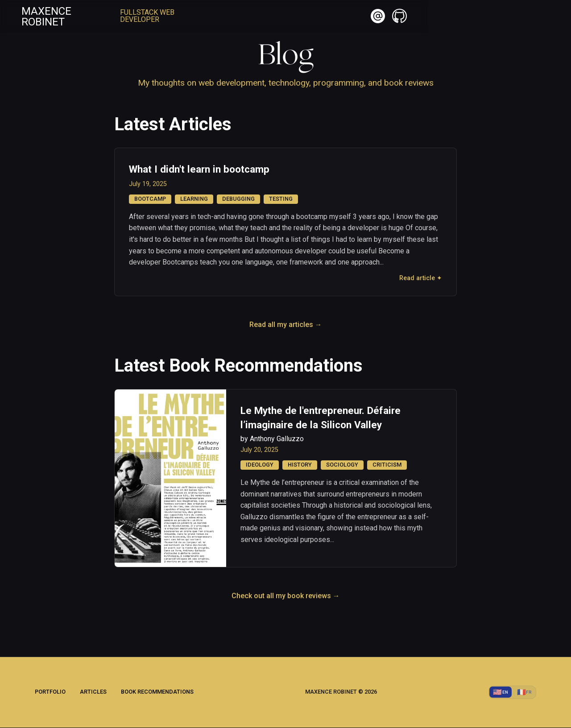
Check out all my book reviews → (286, 596)
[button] (513, 18)
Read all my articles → (286, 325)
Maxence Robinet (77, 18)
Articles (93, 693)
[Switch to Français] (523, 692)
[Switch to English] (498, 692)
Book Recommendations (157, 693)
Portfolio (50, 693)
